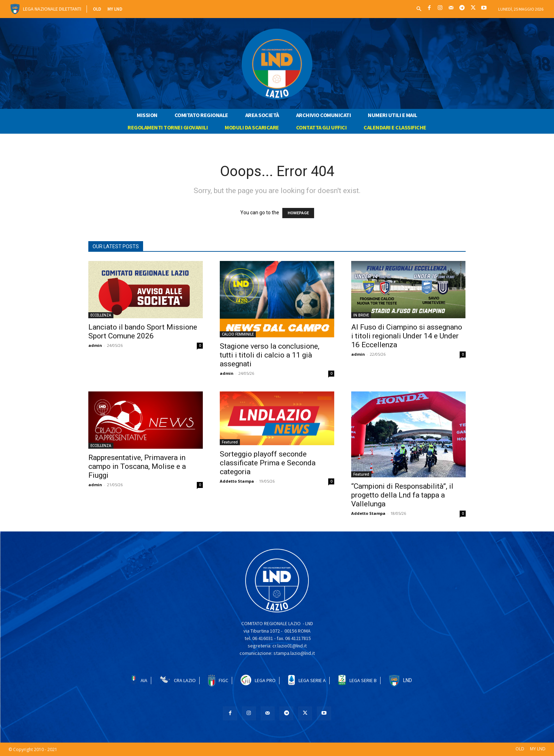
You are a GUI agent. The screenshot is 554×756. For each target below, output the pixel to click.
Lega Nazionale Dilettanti (52, 9)
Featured (230, 442)
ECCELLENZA (101, 315)
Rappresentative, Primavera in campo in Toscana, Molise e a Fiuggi (137, 466)
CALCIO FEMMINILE (238, 334)
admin (95, 345)
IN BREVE (361, 315)
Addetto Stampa (237, 481)
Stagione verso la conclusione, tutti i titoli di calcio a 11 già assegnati (270, 355)
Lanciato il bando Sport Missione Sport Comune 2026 (143, 332)
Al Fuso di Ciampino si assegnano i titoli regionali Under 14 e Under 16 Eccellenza (407, 336)
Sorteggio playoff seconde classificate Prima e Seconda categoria (268, 463)
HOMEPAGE (298, 213)
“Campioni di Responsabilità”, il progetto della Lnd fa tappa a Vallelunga (402, 495)
